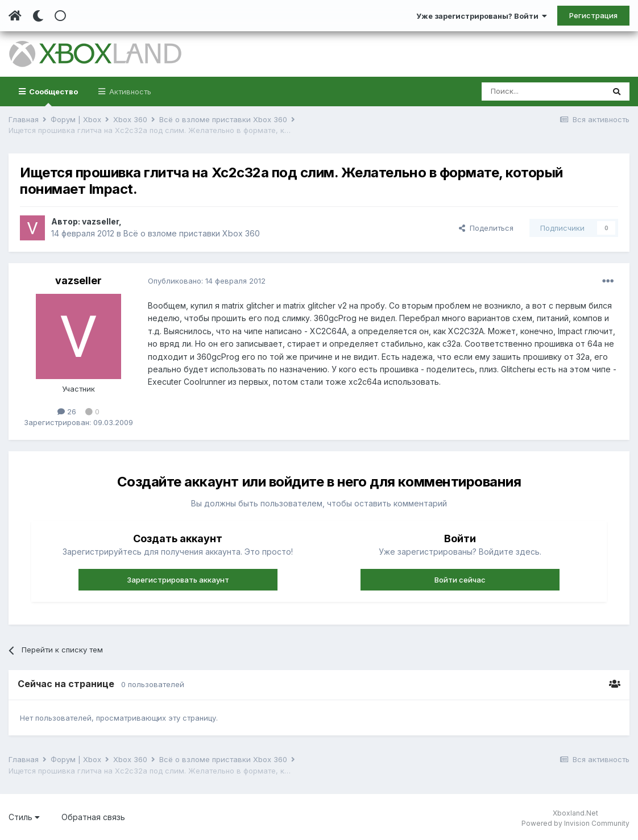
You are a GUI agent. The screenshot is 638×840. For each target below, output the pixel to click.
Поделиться (486, 228)
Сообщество (53, 97)
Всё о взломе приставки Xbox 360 (192, 233)
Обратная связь (93, 817)
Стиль (24, 817)
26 (67, 411)
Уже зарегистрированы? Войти (482, 16)
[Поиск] (543, 92)
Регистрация (593, 15)
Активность (129, 92)
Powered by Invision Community (575, 823)
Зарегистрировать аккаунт (178, 580)
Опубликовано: (207, 281)
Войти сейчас (460, 580)
